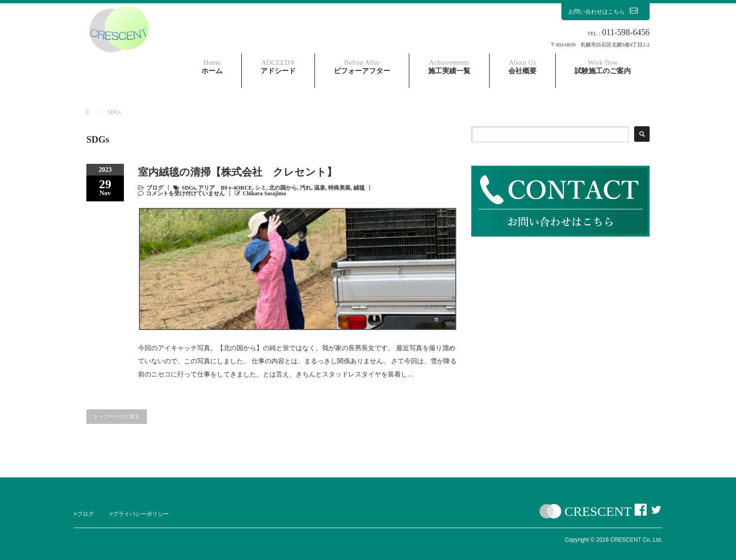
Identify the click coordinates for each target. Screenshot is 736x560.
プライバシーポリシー (141, 514)
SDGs (188, 188)
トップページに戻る (117, 416)
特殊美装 (339, 188)
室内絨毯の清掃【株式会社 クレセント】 (238, 172)
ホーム (212, 67)
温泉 (320, 188)
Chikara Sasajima (264, 193)
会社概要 (522, 67)
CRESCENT (598, 511)
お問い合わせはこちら (606, 11)
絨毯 (359, 188)
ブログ (155, 188)
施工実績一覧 (449, 67)
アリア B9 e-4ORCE (225, 188)
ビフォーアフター (362, 67)
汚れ (306, 188)
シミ (261, 188)
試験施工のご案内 (603, 67)
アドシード (278, 67)
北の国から (283, 188)
